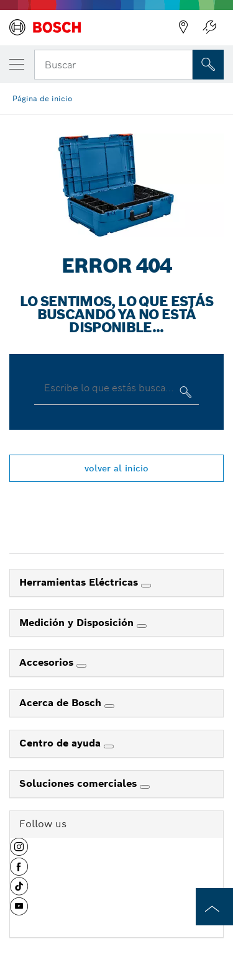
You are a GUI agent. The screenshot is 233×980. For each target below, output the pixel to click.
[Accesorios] (81, 666)
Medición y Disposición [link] (78, 623)
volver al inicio (116, 468)
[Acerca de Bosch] (109, 706)
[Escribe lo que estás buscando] (184, 395)
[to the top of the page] (214, 907)
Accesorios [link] (48, 662)
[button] (19, 851)
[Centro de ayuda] (109, 746)
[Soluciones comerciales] (145, 787)
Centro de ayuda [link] (62, 743)
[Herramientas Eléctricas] (146, 586)
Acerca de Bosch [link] (62, 703)
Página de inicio (42, 98)
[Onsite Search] (208, 65)
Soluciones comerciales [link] (80, 783)
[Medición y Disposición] (142, 626)
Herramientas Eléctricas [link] (80, 582)
